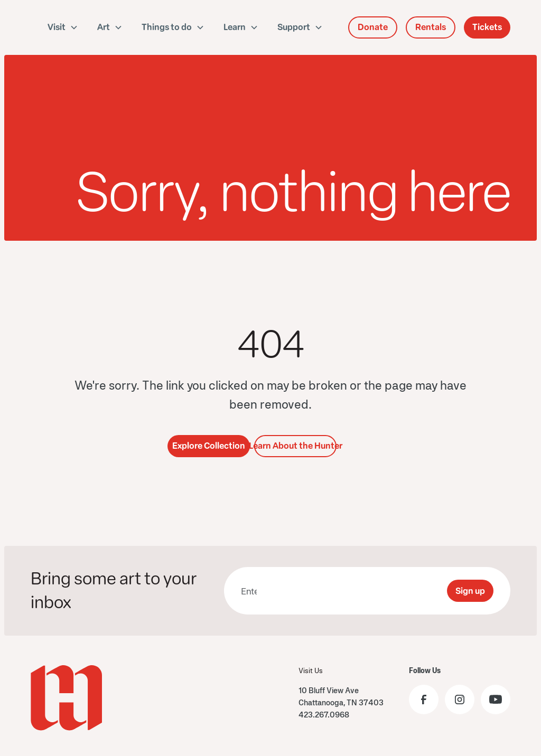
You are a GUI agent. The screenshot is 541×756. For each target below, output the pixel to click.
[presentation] (358, 591)
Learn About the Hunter (295, 446)
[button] (63, 27)
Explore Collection (209, 446)
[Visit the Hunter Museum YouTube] (496, 700)
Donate (373, 27)
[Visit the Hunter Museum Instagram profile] (460, 700)
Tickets (487, 27)
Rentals (431, 27)
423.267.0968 (324, 715)
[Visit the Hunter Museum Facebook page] (424, 700)
